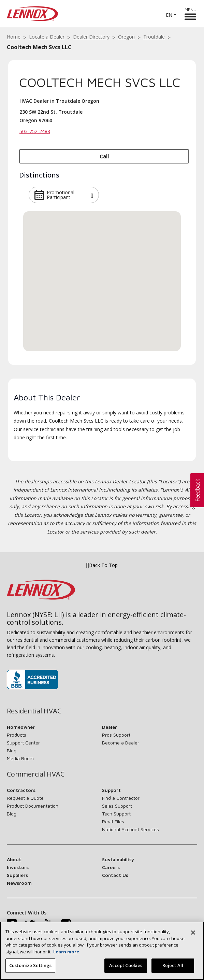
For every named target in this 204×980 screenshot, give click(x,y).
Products (17, 735)
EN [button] (169, 15)
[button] (92, 195)
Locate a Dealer (47, 37)
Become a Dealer (121, 743)
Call (104, 156)
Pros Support (116, 735)
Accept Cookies (126, 965)
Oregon (126, 37)
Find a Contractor (121, 798)
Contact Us (115, 875)
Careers (111, 867)
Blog (12, 750)
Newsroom (19, 883)
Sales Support (117, 806)
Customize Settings (30, 965)
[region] (102, 951)
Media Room (20, 758)
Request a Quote (25, 798)
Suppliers (17, 875)
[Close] (193, 933)
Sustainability (118, 859)
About (14, 859)
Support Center (23, 743)
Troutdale (154, 37)
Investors (18, 867)
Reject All (173, 965)
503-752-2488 (35, 131)
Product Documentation (33, 806)
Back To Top (102, 565)
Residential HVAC (34, 711)
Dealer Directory (91, 37)
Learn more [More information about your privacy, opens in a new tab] (66, 952)
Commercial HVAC (36, 774)
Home (14, 37)
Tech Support (116, 814)
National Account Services (130, 829)
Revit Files (113, 821)
